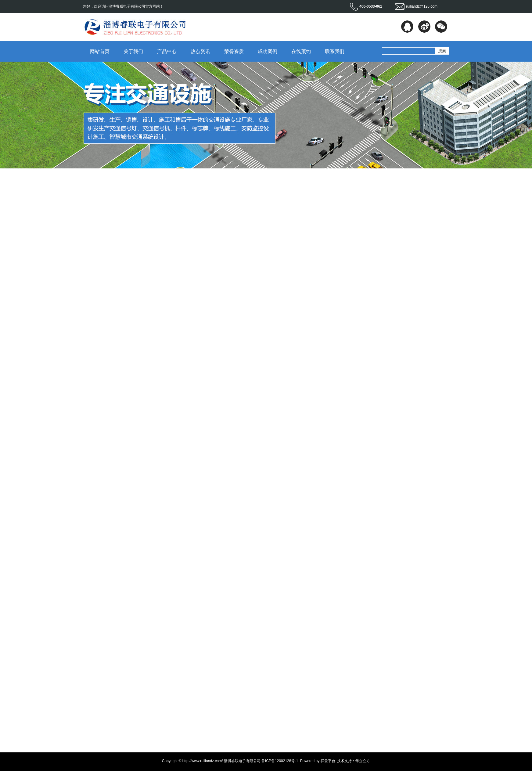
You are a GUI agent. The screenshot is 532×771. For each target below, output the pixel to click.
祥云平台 (328, 761)
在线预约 (301, 51)
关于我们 (133, 51)
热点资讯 (200, 51)
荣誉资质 (234, 51)
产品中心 (167, 51)
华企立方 (363, 761)
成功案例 (268, 51)
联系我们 (335, 51)
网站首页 (100, 51)
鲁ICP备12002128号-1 (280, 761)
